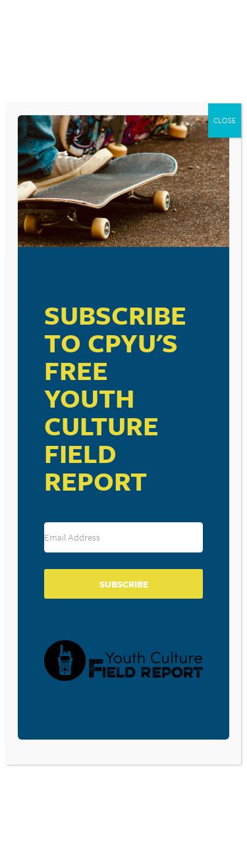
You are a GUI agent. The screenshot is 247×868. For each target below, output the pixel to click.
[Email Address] (123, 537)
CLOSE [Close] (225, 120)
